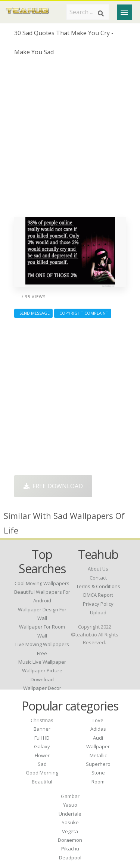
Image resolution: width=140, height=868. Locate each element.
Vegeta (70, 831)
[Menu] (124, 12)
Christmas (42, 720)
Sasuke (70, 822)
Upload (98, 612)
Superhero (98, 764)
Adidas (98, 729)
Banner (42, 729)
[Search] (101, 13)
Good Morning (42, 773)
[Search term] (88, 12)
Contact (98, 578)
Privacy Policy (98, 604)
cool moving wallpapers (42, 583)
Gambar (70, 796)
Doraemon (70, 840)
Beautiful (42, 782)
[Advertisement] (70, 139)
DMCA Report (98, 595)
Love (98, 720)
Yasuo (70, 805)
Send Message (33, 313)
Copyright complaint (83, 313)
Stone (98, 773)
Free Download (53, 486)
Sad (42, 764)
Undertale (70, 814)
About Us (98, 569)
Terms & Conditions (98, 586)
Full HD (42, 738)
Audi (98, 738)
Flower (42, 755)
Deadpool (70, 858)
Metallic (98, 755)
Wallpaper (98, 746)
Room (98, 782)
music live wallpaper (42, 662)
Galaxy (42, 746)
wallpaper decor (42, 688)
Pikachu (70, 849)
